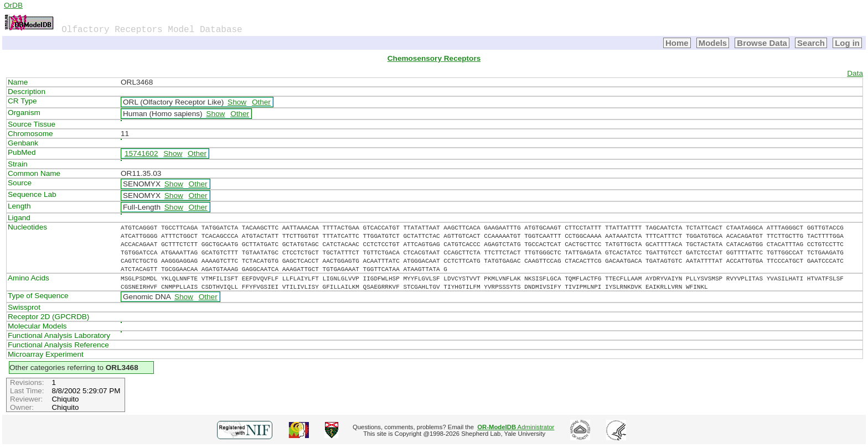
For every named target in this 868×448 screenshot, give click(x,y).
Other (261, 102)
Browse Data (762, 43)
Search (811, 43)
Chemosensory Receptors (434, 58)
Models (713, 43)
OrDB (13, 5)
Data (855, 73)
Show (237, 102)
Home (677, 43)
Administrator (516, 427)
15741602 (141, 153)
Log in (847, 43)
